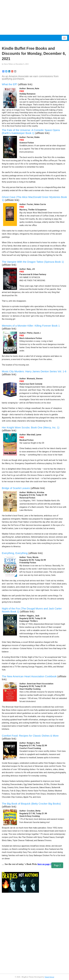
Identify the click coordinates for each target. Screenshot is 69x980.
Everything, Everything (15, 553)
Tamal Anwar (49, 977)
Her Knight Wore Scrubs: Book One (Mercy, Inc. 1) (31, 427)
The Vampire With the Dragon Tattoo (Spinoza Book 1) (33, 262)
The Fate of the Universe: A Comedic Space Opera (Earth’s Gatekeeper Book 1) (31, 132)
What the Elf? (10, 84)
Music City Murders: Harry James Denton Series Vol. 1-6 (34, 371)
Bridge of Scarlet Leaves (16, 488)
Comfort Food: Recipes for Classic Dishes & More (30, 736)
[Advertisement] (34, 17)
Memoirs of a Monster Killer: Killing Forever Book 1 (31, 326)
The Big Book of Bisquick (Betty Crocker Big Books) (31, 804)
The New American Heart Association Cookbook (29, 676)
